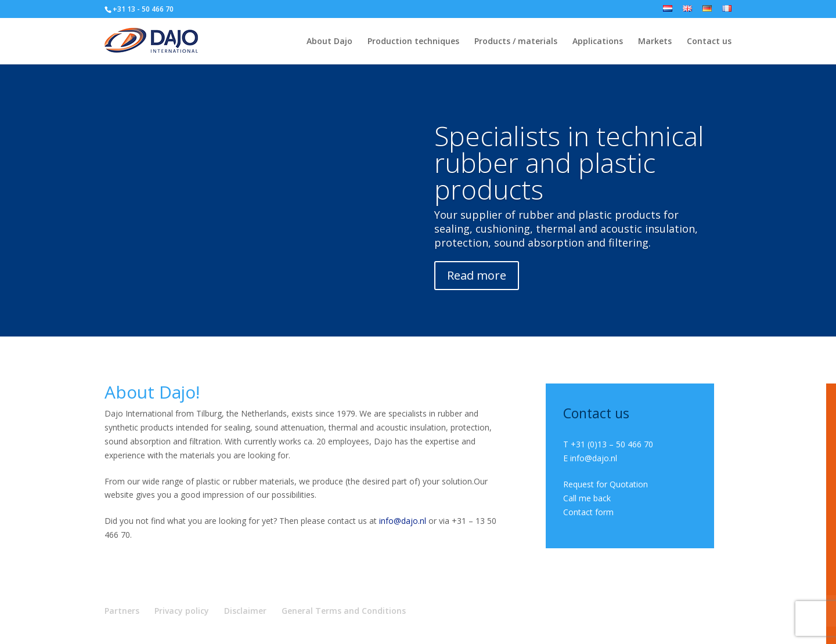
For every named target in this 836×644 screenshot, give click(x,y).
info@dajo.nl (403, 521)
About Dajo (329, 42)
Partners (122, 611)
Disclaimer (245, 611)
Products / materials (516, 42)
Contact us (709, 42)
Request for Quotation (606, 484)
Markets (655, 42)
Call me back (587, 498)
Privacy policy (182, 611)
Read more (477, 275)
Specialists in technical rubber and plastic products (569, 162)
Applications (598, 42)
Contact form (588, 512)
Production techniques (413, 42)
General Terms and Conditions (344, 611)
